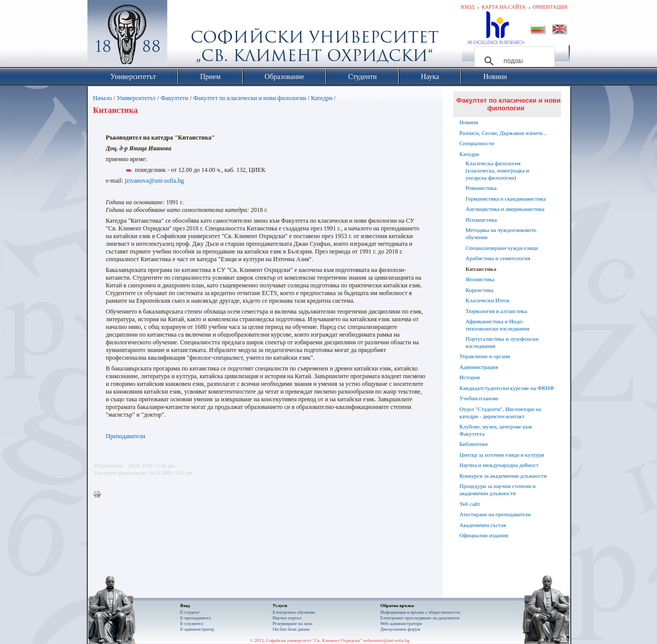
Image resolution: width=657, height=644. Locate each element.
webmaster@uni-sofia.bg (386, 640)
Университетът (136, 98)
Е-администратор (197, 629)
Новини (469, 122)
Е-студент (190, 612)
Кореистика (479, 290)
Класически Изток (488, 300)
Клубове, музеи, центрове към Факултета (496, 430)
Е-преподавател (196, 618)
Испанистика (481, 220)
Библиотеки (474, 444)
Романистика (481, 188)
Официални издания (484, 535)
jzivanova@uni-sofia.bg (154, 181)
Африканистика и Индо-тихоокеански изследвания (497, 325)
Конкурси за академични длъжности (503, 476)
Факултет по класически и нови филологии (249, 98)
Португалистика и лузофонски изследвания (502, 342)
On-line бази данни (291, 629)
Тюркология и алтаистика (496, 311)
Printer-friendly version (100, 495)
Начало (102, 98)
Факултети (175, 98)
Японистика (480, 279)
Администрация (479, 367)
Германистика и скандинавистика (506, 199)
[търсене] (513, 61)
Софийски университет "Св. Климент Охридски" (185, 36)
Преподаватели (125, 436)
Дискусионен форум (400, 629)
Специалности (477, 143)
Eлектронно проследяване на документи (420, 618)
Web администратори (401, 623)
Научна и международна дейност (499, 465)
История (469, 377)
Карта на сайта (503, 7)
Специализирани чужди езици (502, 248)
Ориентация (550, 7)
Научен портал (287, 618)
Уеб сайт (470, 504)
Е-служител (192, 623)
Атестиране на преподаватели (495, 514)
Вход (468, 7)
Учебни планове (479, 398)
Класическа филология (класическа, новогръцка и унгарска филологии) (497, 170)
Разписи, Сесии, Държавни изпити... (503, 133)
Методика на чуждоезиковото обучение (501, 233)
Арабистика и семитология (498, 258)
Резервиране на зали (293, 623)
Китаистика (481, 269)
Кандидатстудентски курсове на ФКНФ (507, 388)
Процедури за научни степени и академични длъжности (497, 490)
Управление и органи (485, 356)
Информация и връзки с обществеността (420, 612)
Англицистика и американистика (505, 209)
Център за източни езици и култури (502, 455)
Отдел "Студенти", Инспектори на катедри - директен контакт (500, 413)
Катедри (322, 98)
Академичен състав (483, 525)
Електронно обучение (294, 612)
